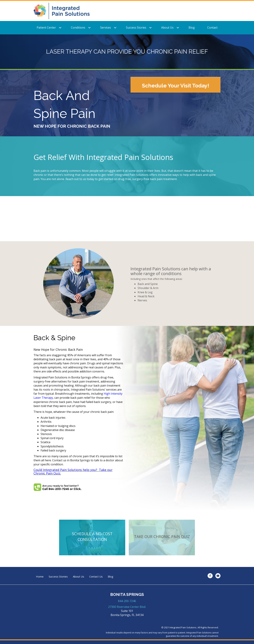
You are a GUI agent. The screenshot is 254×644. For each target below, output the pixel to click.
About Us (167, 28)
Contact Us (96, 577)
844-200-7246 (127, 601)
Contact (212, 28)
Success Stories (136, 28)
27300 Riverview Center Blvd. (127, 607)
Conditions (78, 28)
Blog (192, 28)
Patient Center (46, 28)
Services (106, 28)
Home (40, 577)
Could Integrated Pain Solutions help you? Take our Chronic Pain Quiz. (73, 472)
